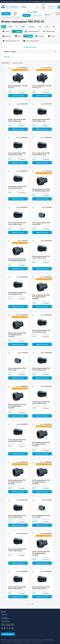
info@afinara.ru (51, 8)
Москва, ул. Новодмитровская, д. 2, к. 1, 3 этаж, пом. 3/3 (8, 625)
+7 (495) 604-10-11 (5, 618)
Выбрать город (37, 15)
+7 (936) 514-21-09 (5, 622)
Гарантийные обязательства (37, 642)
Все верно (26, 15)
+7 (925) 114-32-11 (43, 9)
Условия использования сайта (6, 642)
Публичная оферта (28, 642)
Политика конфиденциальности (18, 642)
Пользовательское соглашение (48, 640)
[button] (23, 7)
